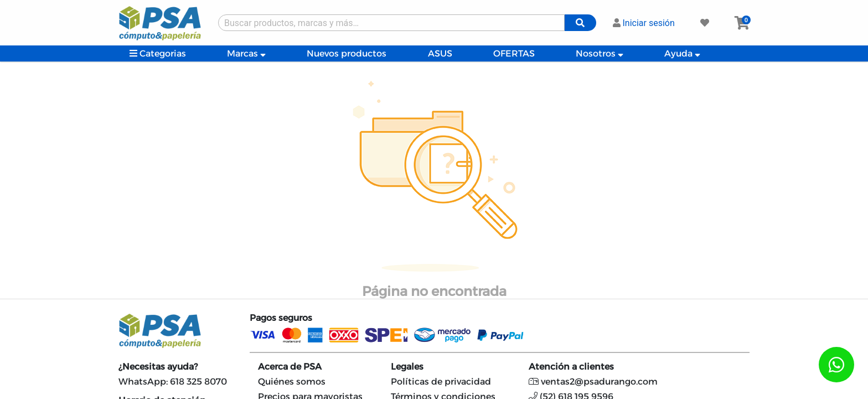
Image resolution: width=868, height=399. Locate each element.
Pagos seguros (281, 318)
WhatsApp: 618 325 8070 (173, 382)
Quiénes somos (292, 382)
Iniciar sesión (644, 23)
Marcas (246, 53)
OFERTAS (514, 53)
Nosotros (600, 53)
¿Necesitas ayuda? (158, 367)
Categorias (158, 53)
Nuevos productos (347, 53)
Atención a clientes (571, 367)
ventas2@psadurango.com (593, 382)
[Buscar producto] (391, 23)
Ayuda (682, 53)
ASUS (440, 53)
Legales (407, 367)
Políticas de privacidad (441, 382)
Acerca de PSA (290, 367)
